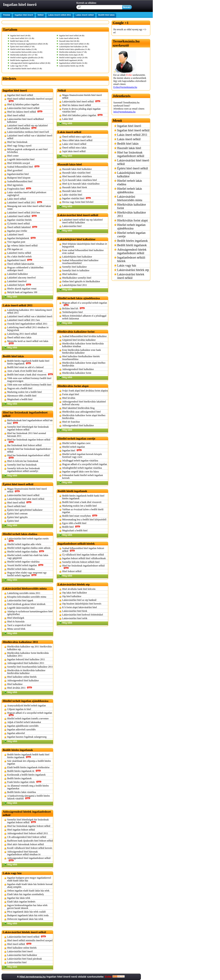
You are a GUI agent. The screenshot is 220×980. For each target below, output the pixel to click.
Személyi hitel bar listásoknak (22, 465)
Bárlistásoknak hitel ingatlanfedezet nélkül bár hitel (30, 422)
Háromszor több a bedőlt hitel (22, 396)
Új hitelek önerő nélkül (18, 224)
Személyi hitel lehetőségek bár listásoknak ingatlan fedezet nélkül (28, 428)
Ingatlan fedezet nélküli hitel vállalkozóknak (84, 558)
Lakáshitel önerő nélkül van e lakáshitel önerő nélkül (30, 137)
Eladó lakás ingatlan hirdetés (21, 902)
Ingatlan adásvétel (16, 733)
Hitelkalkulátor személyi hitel (77, 278)
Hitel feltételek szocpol (18, 163)
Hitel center (13, 156)
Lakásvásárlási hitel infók (75, 618)
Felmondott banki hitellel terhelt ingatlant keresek (83, 477)
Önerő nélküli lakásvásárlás (21, 264)
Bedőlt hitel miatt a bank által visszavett (30, 375)
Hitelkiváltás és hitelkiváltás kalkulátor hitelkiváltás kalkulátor (26, 672)
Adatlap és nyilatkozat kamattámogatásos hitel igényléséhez (30, 613)
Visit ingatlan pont (16, 242)
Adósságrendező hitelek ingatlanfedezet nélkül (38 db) (30, 63)
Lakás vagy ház (127, 265)
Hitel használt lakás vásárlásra (77, 176)
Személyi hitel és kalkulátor (76, 270)
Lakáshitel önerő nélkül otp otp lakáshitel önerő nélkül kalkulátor (27, 127)
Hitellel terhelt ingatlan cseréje (131, 235)
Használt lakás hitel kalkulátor (77, 169)
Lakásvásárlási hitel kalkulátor (22, 955)
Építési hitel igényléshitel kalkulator (25, 510)
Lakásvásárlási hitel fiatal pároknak (25, 959)
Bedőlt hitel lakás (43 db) (20, 41)
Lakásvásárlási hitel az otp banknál (79, 600)
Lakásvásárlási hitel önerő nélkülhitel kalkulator (25, 120)
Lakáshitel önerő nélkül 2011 (25, 202)
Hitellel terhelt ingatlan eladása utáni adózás (29, 548)
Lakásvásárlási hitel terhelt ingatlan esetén (28, 540)
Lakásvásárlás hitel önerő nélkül (81, 101)
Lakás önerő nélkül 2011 (60, 15)
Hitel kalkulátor (15, 684)
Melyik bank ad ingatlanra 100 (22, 292)
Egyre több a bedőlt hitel (74, 523)
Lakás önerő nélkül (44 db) (69, 38)
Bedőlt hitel (71, 527)
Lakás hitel (68, 119)
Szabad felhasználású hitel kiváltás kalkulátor (84, 336)
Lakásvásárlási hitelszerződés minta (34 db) (26, 52)
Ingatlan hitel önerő (24, 15)
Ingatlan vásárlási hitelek (19, 220)
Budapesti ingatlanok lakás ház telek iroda (28, 915)
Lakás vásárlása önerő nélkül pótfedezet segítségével (27, 194)
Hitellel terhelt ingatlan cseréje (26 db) (73, 58)
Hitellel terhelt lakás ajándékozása (130, 190)
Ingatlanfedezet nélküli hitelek (131, 259)
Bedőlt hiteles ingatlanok (19, 778)
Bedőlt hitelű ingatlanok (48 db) (71, 60)
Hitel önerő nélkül (16, 115)
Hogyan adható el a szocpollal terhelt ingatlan (30, 714)
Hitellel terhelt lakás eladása (21, 569)
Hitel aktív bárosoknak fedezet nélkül (26, 844)
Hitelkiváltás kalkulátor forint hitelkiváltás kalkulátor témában (83, 345)
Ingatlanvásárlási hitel (18, 174)
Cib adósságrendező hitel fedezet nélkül (27, 837)
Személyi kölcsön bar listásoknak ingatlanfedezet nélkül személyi (24, 470)
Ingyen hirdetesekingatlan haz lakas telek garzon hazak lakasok (27, 907)
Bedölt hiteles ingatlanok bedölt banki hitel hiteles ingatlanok (28, 362)
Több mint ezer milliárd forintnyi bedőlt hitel (29, 385)
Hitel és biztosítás (16, 621)
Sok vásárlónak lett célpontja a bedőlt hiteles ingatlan (29, 762)
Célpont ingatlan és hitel (19, 709)
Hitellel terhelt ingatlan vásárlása (23, 562)
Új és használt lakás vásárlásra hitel (80, 180)
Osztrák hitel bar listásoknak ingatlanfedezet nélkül (29, 450)
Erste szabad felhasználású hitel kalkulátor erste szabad (83, 252)
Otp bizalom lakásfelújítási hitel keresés (82, 604)
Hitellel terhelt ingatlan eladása (26, 552)
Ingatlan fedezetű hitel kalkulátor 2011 (26, 659)
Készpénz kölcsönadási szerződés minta (27, 597)
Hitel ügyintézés (15, 185)
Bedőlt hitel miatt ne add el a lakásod (25, 367)
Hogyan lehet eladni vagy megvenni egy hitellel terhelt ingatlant (27, 574)
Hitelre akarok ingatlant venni (22, 289)
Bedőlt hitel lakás (106, 15)
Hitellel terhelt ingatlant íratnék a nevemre (28, 718)
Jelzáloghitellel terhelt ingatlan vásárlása (82, 468)
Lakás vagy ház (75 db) (19, 66)
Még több (12, 297)
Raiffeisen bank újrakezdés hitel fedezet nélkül (30, 841)
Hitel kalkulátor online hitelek (22, 677)
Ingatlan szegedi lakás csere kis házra (80, 472)
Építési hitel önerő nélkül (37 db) (22, 47)
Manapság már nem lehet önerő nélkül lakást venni (29, 207)
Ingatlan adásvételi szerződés (21, 729)
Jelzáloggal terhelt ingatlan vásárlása (80, 461)
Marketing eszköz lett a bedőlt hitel (24, 392)
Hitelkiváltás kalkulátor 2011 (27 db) (24, 55)
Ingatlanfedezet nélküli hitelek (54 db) (73, 63)
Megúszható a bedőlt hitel (20, 399)
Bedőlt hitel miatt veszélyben (80, 516)
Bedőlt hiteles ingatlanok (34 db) (22, 60)
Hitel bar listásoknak (17, 142)
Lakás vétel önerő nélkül (74, 144)
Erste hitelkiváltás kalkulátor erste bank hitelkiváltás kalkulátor (82, 351)
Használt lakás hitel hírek (75, 187)
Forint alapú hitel (71, 394)
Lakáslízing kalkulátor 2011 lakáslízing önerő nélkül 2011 (30, 311)
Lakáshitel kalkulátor (18, 274)
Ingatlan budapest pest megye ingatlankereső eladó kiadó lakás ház (29, 879)
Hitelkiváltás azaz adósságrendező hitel (81, 412)
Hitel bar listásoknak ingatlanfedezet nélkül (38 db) (29, 44)
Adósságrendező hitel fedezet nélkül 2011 (28, 833)
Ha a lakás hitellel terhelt (19, 256)
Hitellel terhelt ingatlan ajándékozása (131, 227)
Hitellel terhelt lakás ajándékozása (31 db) (75, 49)
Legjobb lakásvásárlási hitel (21, 159)
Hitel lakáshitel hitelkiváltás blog (78, 408)
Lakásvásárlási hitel (17, 962)
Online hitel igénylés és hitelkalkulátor (81, 281)
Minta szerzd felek (16, 629)
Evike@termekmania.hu (125, 87)
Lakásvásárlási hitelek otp (133, 270)
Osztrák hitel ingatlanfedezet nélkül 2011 (27, 324)
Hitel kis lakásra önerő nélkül (25, 112)
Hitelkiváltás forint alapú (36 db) (71, 55)
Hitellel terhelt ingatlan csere (76, 443)
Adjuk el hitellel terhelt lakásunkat (24, 722)
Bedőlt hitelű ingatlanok (132, 245)
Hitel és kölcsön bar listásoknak (23, 461)
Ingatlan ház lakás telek (19, 898)
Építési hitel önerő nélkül (133, 168)
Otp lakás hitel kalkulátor (75, 593)
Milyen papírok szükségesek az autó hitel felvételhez (27, 151)
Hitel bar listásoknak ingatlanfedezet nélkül (28, 456)
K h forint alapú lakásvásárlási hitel (80, 607)
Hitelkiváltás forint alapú (132, 220)
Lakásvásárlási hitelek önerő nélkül (131, 276)
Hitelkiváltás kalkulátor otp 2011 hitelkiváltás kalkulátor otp (30, 648)
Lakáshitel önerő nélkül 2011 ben (24, 320)
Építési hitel (13, 521)
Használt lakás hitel (72, 191)
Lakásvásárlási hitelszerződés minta (130, 198)
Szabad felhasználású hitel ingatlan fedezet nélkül (83, 550)
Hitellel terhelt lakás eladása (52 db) (24, 49)
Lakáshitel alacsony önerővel (21, 278)
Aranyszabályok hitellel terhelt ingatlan (27, 705)
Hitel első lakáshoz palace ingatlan (82, 115)
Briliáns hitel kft (73, 308)
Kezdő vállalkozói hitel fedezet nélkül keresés (30, 848)
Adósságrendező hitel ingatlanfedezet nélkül (29, 859)
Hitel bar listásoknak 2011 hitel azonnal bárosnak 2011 (27, 435)
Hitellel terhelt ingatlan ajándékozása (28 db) (27, 58)
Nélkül (41, 15)
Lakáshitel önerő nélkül (22, 216)
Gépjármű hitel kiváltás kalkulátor (79, 340)
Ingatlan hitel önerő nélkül (20, 95)
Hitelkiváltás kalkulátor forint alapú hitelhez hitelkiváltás (84, 364)
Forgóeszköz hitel (19, 189)
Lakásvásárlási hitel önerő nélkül (23, 108)
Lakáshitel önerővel (17, 281)
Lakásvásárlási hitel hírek (75, 611)
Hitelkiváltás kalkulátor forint (77, 373)
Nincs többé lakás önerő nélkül (77, 140)
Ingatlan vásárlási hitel (77, 198)
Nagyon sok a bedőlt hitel (20, 388)
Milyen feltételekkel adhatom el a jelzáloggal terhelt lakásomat (84, 317)
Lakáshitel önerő (15, 235)
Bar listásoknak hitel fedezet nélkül (24, 445)
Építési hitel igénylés (17, 517)
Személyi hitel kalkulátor (74, 267)
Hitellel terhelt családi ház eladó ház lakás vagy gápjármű (28, 557)
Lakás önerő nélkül (85, 15)
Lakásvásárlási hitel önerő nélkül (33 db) (74, 44)
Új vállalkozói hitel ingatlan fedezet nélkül (83, 555)
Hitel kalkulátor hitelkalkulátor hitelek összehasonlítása (81, 358)
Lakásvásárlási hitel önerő (20, 951)
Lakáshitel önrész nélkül (19, 253)
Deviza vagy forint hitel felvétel (78, 202)
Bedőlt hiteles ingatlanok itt (24, 771)
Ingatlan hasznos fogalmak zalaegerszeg (27, 737)
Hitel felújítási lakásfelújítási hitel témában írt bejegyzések (85, 245)
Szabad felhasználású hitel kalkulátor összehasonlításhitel (80, 262)
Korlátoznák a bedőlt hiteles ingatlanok (26, 775)
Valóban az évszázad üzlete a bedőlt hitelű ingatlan (83, 511)
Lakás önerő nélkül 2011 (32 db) (22, 38)
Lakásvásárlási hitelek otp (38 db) (72, 66)
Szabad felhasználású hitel (23, 167)
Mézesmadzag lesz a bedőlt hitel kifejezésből (84, 519)
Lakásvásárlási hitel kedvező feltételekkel (83, 615)
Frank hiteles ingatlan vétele (24, 782)
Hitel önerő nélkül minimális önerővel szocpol (30, 100)
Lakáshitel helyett (19, 285)
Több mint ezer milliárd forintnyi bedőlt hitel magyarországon (29, 380)
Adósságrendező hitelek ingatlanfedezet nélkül (132, 251)
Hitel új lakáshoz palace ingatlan (23, 104)
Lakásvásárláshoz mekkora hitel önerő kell (28, 132)
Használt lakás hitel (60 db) (69, 41)
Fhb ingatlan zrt (15, 249)
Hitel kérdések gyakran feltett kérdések (26, 604)
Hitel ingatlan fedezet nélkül (21, 830)
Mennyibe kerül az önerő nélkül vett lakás (28, 342)
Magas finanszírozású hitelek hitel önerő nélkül (27, 490)
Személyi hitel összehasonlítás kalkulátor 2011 (30, 667)
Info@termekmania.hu (124, 112)
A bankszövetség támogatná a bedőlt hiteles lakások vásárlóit (28, 797)
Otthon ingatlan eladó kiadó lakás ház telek (28, 891)
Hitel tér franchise (71, 422)
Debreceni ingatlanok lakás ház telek (25, 919)
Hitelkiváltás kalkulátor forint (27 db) (73, 52)
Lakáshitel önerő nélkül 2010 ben (24, 213)
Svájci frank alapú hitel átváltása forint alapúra (85, 391)
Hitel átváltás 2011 (20, 688)
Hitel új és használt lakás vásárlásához (81, 184)
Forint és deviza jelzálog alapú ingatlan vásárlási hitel (81, 110)
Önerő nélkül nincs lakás (19, 337)
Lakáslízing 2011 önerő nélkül (22, 334)
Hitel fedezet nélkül (72, 571)
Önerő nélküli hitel (16, 506)
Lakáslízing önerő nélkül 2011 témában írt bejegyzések (28, 329)
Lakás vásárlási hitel (72, 195)
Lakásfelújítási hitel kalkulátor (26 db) (73, 47)
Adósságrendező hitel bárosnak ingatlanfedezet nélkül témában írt (24, 853)
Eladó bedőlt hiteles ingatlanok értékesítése (28, 767)
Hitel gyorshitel (15, 170)
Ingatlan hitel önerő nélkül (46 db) (72, 36)
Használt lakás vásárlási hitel (76, 173)
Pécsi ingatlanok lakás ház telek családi (26, 912)
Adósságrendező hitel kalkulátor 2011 (26, 663)
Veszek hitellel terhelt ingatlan (25, 565)
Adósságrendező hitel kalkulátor (23, 680)
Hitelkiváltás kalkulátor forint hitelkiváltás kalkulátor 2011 (28, 654)
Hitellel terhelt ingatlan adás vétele (24, 544)
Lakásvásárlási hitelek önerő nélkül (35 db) (26, 69)
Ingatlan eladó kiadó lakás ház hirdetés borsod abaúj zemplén (30, 886)
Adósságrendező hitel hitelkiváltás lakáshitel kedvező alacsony (84, 403)
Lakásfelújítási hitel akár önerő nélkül (26, 499)
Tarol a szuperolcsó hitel (19, 625)
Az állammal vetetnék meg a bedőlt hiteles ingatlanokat (28, 787)
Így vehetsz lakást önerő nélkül (22, 245)
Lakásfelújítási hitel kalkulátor (77, 257)
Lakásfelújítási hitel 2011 (75, 285)
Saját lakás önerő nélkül (74, 151)
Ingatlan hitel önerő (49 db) (20, 36)
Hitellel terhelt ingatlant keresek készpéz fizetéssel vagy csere (82, 455)
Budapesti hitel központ (19, 178)
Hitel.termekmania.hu (33, 977)
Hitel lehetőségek (16, 618)
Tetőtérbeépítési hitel (72, 312)
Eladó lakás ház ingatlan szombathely (26, 894)
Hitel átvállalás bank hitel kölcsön (79, 589)
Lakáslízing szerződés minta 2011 (24, 593)
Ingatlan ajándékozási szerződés (23, 726)
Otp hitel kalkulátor (72, 596)
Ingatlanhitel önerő (20, 260)
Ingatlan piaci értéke (17, 231)
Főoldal (7, 15)
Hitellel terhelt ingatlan (73, 447)
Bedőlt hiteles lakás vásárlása (22, 792)
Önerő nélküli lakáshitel (22, 227)
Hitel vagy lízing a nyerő (19, 146)
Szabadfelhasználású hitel (20, 181)
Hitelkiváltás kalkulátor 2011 (132, 214)
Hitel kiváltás (69, 398)
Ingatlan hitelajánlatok (21, 238)
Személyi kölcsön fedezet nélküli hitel (81, 562)
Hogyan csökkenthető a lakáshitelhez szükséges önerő (25, 269)
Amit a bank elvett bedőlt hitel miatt (25, 371)
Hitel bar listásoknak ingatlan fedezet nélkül (29, 441)
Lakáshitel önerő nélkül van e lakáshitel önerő (30, 316)
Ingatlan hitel (72, 450)
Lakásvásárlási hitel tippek (20, 600)
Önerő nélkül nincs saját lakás (77, 137)
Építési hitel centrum (17, 514)
